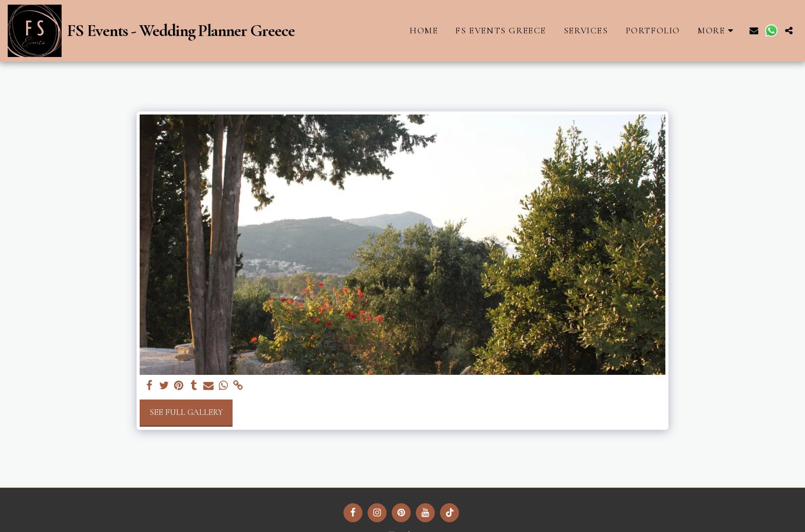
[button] (754, 31)
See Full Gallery (186, 412)
